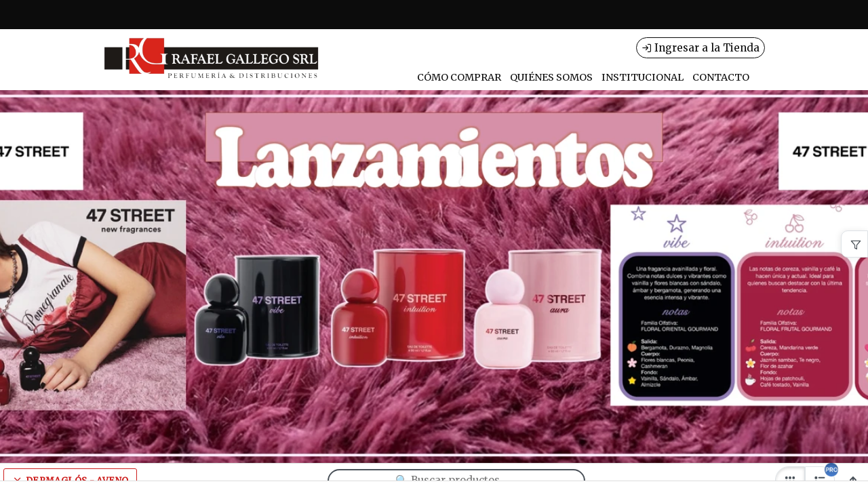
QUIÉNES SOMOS (551, 77)
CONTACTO (721, 77)
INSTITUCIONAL (643, 77)
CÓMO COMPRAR (459, 77)
